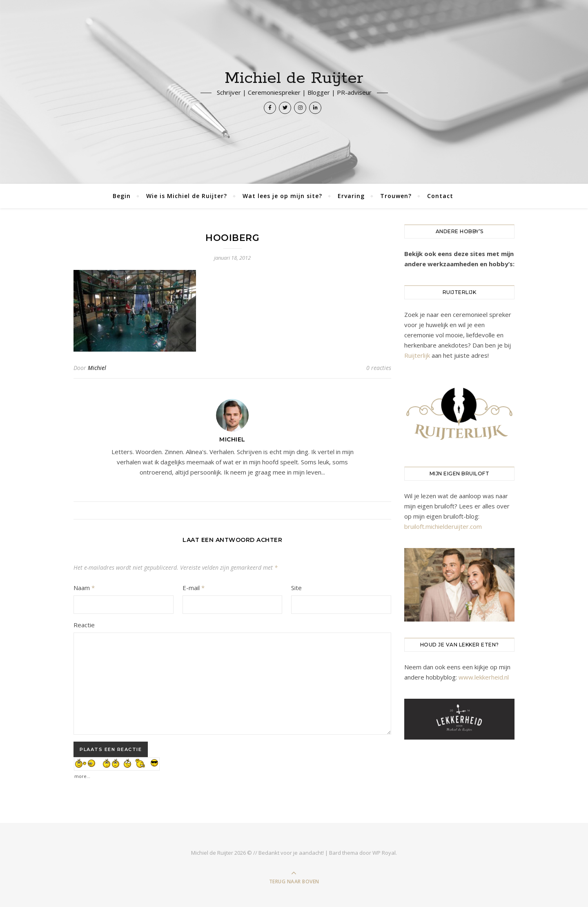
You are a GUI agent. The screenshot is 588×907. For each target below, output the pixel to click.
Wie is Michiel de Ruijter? (187, 196)
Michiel (97, 368)
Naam (84, 588)
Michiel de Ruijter (294, 78)
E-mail (194, 588)
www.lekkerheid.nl (484, 677)
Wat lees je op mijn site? (282, 196)
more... (82, 774)
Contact (440, 196)
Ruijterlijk (417, 355)
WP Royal (384, 853)
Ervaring (351, 196)
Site (296, 588)
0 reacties (379, 368)
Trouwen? (396, 196)
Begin (122, 196)
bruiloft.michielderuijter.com (443, 526)
